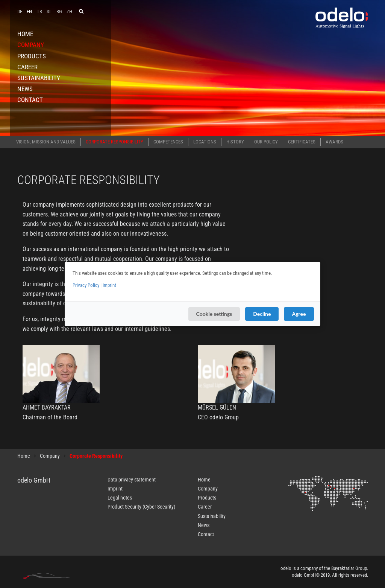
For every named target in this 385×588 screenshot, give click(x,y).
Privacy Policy (86, 285)
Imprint (109, 285)
